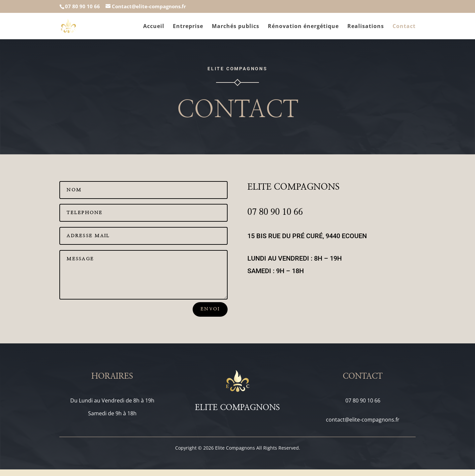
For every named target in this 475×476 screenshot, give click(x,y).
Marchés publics (236, 27)
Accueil (154, 27)
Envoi (210, 309)
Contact (404, 27)
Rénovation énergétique (303, 27)
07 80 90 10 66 (82, 6)
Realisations (366, 27)
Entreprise (188, 27)
